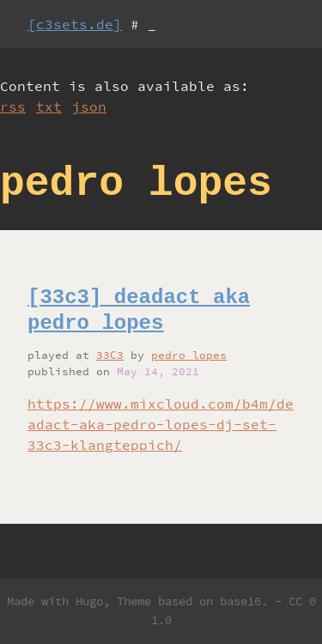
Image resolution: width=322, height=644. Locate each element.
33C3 (110, 355)
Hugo (89, 601)
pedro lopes (189, 355)
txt (49, 106)
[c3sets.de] (75, 24)
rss (13, 106)
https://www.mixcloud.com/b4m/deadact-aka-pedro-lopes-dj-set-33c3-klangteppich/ (161, 424)
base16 (240, 601)
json (89, 106)
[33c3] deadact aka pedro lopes (139, 310)
